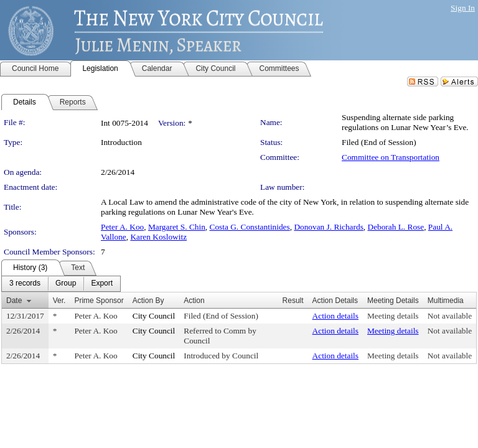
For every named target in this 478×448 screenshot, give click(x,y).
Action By (148, 301)
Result (293, 301)
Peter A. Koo (122, 227)
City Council (154, 316)
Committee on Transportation (391, 157)
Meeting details (393, 316)
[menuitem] (25, 284)
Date (14, 301)
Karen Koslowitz (158, 237)
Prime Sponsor (99, 301)
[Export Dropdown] (102, 284)
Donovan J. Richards (328, 227)
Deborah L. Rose (396, 227)
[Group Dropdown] (66, 284)
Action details (335, 316)
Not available (450, 316)
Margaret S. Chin (177, 227)
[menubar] (61, 284)
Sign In (463, 8)
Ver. (59, 301)
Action (194, 301)
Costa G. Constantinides (250, 227)
